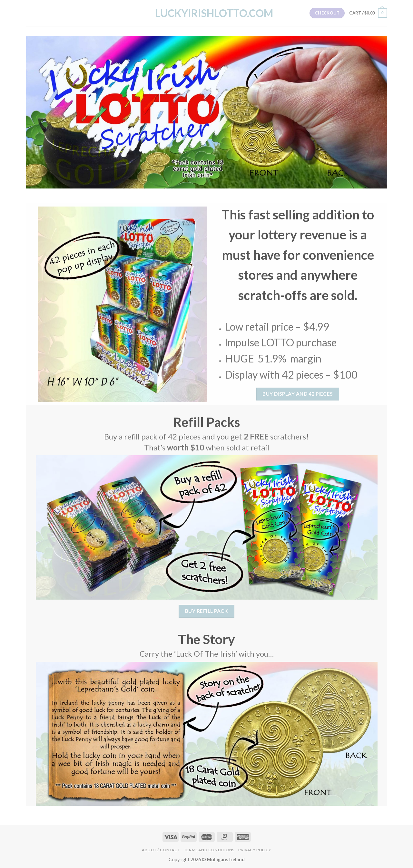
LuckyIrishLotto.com (207, 13)
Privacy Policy (255, 850)
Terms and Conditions (209, 850)
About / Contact (161, 850)
